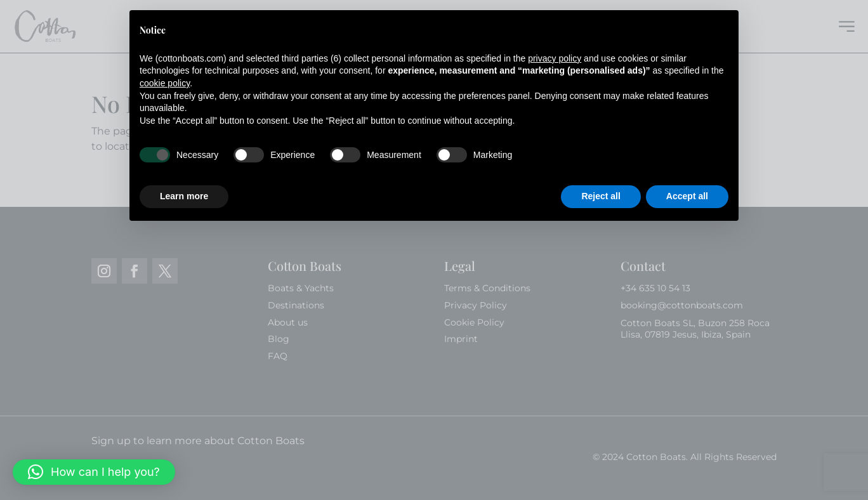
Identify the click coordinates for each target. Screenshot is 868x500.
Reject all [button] (601, 196)
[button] (94, 472)
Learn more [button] (184, 196)
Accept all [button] (687, 196)
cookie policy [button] (165, 83)
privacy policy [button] (555, 58)
